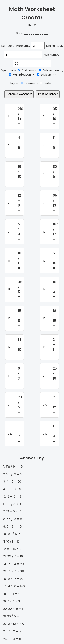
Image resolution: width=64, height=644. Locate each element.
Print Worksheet (48, 94)
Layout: (15, 83)
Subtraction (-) (51, 70)
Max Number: (52, 55)
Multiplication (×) (22, 75)
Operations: (9, 70)
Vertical (47, 83)
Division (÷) (47, 75)
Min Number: (54, 46)
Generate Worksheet (19, 94)
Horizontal (30, 83)
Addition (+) (28, 70)
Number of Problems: (15, 46)
